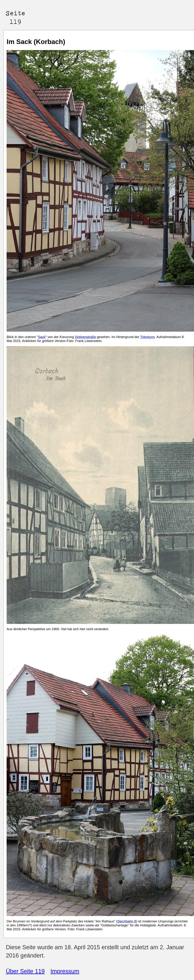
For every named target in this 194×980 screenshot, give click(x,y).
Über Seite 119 (25, 971)
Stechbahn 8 (127, 921)
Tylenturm (147, 337)
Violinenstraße (85, 337)
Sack (42, 337)
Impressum (65, 971)
